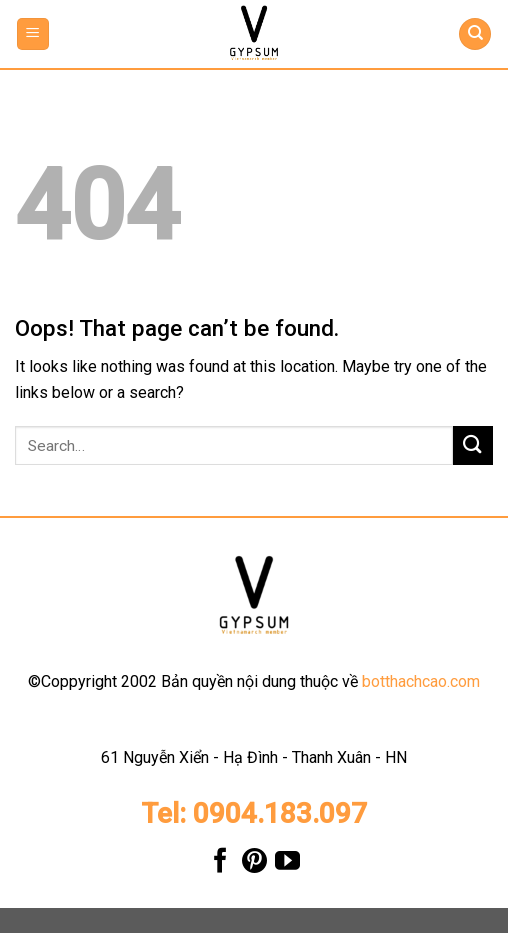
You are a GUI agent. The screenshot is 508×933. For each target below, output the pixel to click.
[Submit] (473, 445)
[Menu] (33, 34)
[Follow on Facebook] (220, 865)
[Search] (475, 34)
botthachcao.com (421, 681)
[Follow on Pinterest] (254, 865)
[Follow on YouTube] (287, 865)
